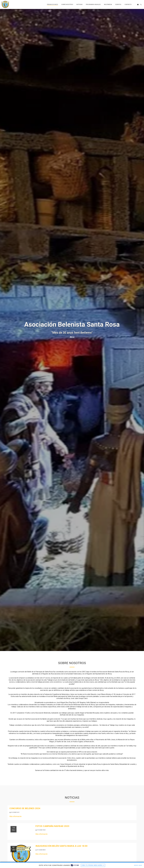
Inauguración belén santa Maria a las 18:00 (61, 846)
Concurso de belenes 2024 (25, 809)
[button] (135, 4)
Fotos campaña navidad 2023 (52, 827)
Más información (15, 817)
